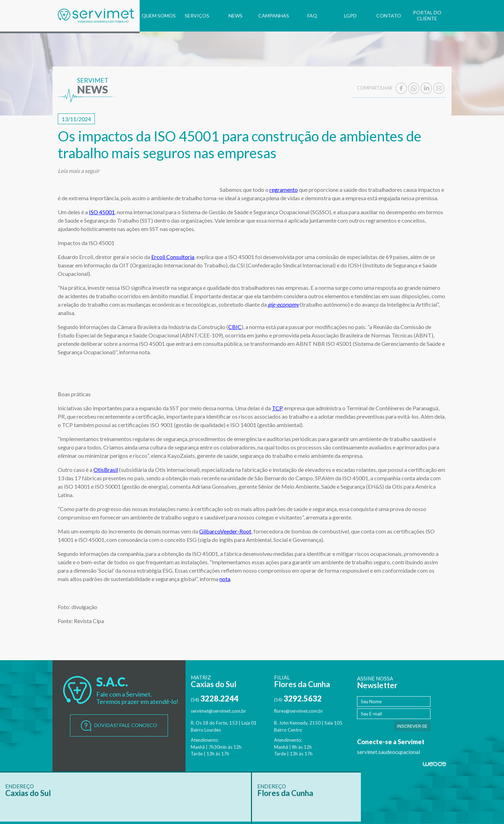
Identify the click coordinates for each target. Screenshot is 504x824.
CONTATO (389, 16)
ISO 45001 (102, 212)
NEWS (236, 16)
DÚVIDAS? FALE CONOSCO (119, 726)
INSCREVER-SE (412, 726)
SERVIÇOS (197, 16)
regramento (284, 190)
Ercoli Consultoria (173, 257)
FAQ (312, 16)
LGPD (350, 16)
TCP (277, 408)
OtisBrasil (106, 470)
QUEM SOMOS (159, 16)
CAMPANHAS (274, 16)
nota (225, 579)
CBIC (235, 327)
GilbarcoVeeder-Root (225, 531)
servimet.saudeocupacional (388, 752)
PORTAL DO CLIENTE (427, 15)
